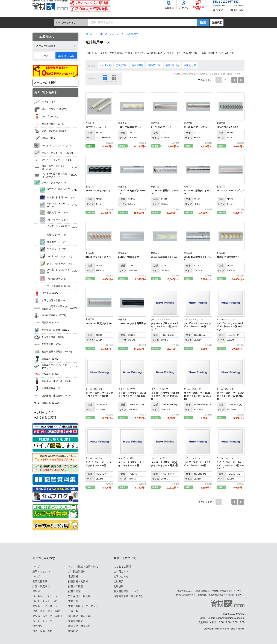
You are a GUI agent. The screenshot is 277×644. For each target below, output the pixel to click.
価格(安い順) (154, 65)
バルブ (36, 576)
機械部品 (73, 631)
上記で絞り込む (66, 56)
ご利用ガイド (221, 13)
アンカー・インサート (45, 606)
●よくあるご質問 (45, 417)
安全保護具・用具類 (79, 596)
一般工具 (73, 611)
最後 (241, 80)
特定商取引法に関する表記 (128, 596)
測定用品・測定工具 (79, 616)
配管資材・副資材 (78, 581)
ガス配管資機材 (77, 571)
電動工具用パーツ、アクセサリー (87, 606)
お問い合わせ (239, 13)
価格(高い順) (173, 65)
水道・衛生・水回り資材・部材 (50, 611)
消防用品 (37, 626)
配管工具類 (74, 591)
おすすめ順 (105, 65)
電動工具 (73, 601)
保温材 (36, 591)
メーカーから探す (45, 83)
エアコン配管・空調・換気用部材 (87, 567)
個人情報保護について (126, 591)
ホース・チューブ (42, 621)
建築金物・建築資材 (79, 626)
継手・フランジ (41, 571)
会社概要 (119, 581)
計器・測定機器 (41, 586)
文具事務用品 (76, 621)
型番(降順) (137, 65)
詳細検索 (217, 22)
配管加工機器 (76, 586)
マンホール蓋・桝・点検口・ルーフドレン (56, 616)
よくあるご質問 (122, 567)
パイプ (36, 567)
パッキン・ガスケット (45, 596)
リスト (114, 81)
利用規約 (119, 586)
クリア (45, 56)
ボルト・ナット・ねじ (45, 601)
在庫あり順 (190, 65)
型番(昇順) (122, 65)
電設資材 (73, 576)
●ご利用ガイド (44, 412)
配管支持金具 (40, 581)
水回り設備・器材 (42, 631)
